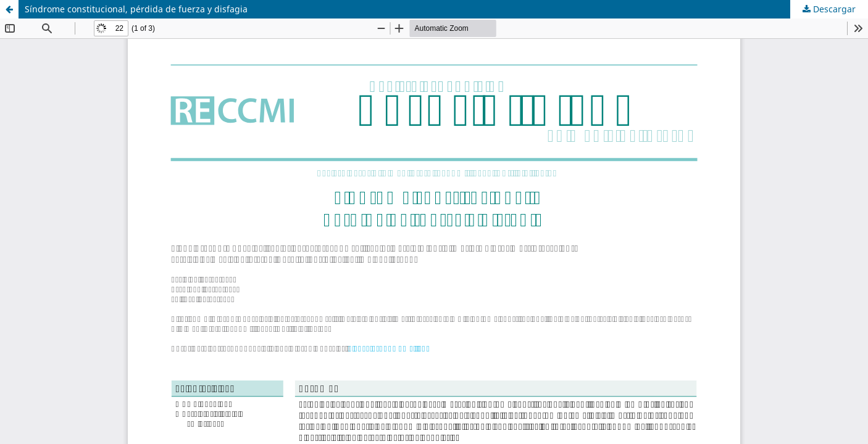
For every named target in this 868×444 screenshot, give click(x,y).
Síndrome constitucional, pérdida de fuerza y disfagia (136, 9)
